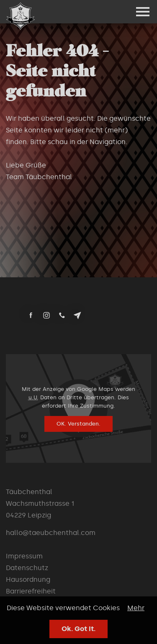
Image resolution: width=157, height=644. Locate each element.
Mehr (136, 608)
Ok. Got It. (78, 629)
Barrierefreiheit (31, 591)
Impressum (24, 556)
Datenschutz (27, 568)
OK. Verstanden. (78, 424)
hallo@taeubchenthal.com (51, 533)
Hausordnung (28, 579)
